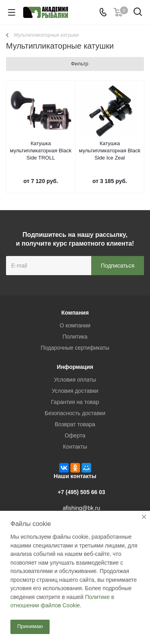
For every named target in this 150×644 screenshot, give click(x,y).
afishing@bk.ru (82, 508)
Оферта (75, 435)
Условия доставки (75, 391)
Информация (75, 367)
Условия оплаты (75, 380)
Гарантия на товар (75, 402)
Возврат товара (75, 424)
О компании (75, 325)
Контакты (75, 447)
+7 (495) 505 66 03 (81, 492)
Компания (75, 313)
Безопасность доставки (75, 413)
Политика (75, 337)
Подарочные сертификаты (75, 348)
